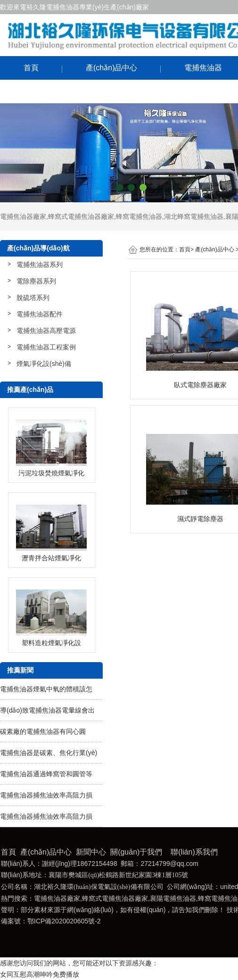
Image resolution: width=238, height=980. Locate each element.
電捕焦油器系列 (40, 265)
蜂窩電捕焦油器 (139, 216)
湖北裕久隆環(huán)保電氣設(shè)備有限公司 (99, 887)
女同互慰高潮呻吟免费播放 (40, 974)
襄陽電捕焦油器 (173, 898)
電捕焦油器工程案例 (46, 347)
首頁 (31, 68)
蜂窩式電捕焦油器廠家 (81, 216)
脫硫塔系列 (33, 298)
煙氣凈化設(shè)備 (44, 364)
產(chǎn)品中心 (111, 68)
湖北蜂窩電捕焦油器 (194, 216)
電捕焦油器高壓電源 (46, 331)
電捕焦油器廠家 (23, 216)
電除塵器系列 (36, 281)
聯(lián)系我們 (47, 91)
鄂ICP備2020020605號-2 (64, 921)
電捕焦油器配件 (40, 314)
